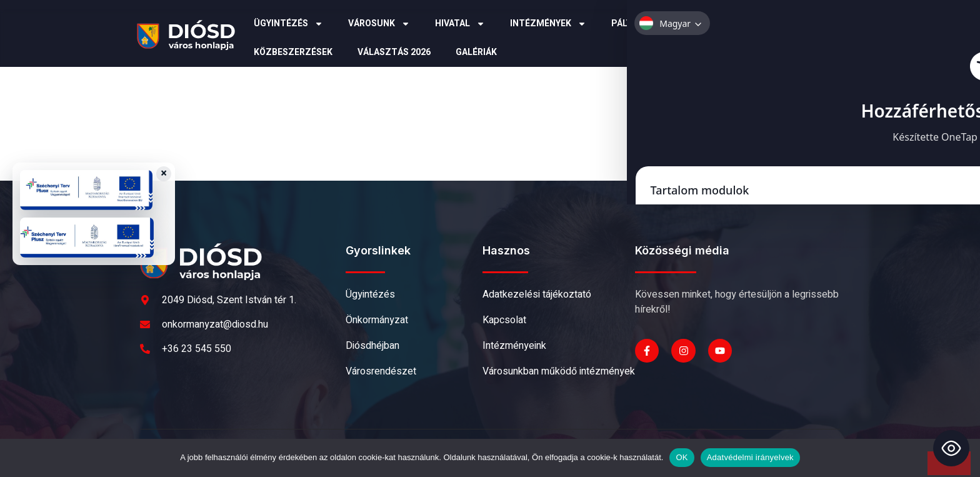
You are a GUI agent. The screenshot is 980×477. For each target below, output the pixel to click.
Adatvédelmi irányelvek (750, 457)
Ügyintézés (288, 24)
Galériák (476, 52)
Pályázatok (646, 24)
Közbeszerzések (293, 52)
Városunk (379, 24)
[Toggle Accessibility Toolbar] (951, 448)
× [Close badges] (164, 174)
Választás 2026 (394, 52)
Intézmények (548, 24)
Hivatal (460, 24)
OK (682, 457)
